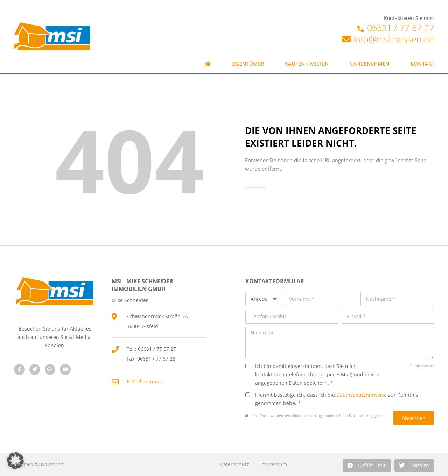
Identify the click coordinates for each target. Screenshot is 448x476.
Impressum (274, 464)
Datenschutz (234, 464)
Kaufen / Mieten (307, 64)
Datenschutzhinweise (362, 395)
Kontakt (422, 64)
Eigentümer (248, 64)
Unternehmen (370, 64)
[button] (367, 466)
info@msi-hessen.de (394, 39)
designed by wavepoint (39, 464)
